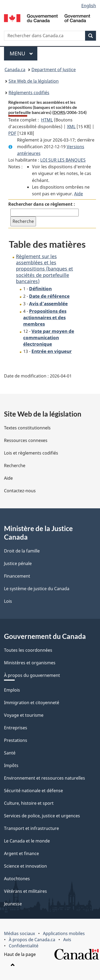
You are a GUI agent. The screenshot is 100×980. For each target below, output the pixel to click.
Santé (10, 753)
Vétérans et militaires (25, 891)
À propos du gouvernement (32, 675)
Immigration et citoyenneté (32, 703)
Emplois (12, 690)
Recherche (15, 466)
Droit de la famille (22, 551)
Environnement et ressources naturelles (45, 778)
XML (71, 127)
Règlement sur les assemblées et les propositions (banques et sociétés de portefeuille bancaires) (45, 269)
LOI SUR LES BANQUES (63, 160)
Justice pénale (18, 563)
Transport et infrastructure (31, 828)
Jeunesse (13, 904)
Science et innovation (25, 866)
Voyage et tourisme (24, 715)
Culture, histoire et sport (29, 803)
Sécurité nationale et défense (33, 791)
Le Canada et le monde (27, 841)
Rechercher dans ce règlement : (42, 204)
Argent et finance (21, 853)
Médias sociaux (19, 933)
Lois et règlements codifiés (31, 453)
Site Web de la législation (34, 81)
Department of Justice (54, 70)
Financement (17, 576)
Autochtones (17, 879)
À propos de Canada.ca (32, 940)
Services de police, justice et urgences (42, 816)
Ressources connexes (26, 440)
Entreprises (16, 728)
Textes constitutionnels (27, 428)
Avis (67, 940)
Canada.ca (15, 70)
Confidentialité (24, 946)
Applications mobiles (64, 933)
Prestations (16, 740)
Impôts (11, 765)
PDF (12, 133)
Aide (79, 194)
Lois (8, 601)
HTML (47, 120)
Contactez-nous (20, 491)
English (89, 6)
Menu (23, 53)
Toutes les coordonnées (28, 650)
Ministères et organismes (30, 663)
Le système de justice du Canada (37, 589)
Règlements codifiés (29, 93)
